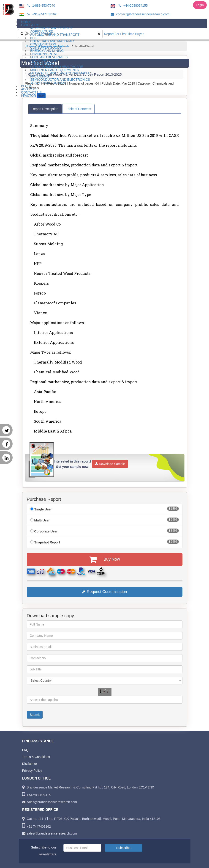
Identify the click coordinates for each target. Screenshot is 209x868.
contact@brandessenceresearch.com (139, 14)
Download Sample (110, 464)
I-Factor (33, 96)
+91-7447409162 (41, 14)
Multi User (42, 520)
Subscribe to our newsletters (44, 851)
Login (200, 5)
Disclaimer (30, 764)
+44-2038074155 (132, 6)
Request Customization (104, 592)
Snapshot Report (47, 542)
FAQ (25, 750)
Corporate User (46, 531)
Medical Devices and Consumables (61, 73)
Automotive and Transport (55, 35)
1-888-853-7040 (41, 6)
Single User (43, 509)
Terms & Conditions (36, 757)
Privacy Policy (32, 771)
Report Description (45, 109)
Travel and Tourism (48, 83)
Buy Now (104, 559)
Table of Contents (78, 109)
